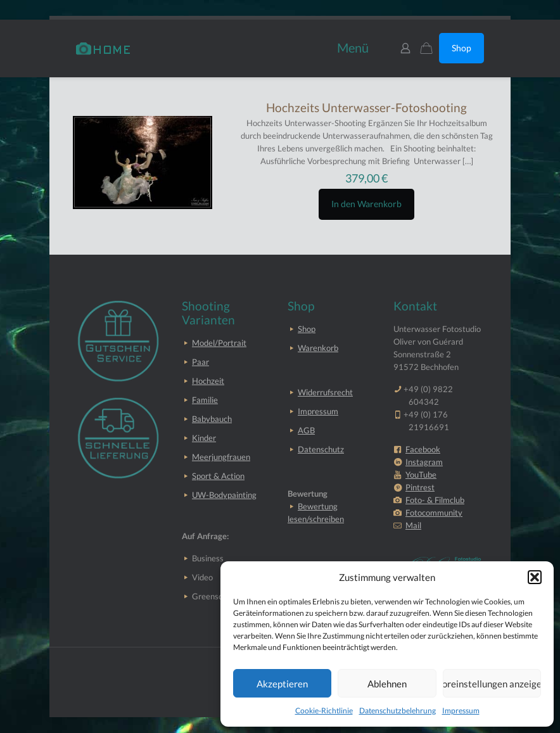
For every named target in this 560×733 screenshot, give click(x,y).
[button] (535, 577)
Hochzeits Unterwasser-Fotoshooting (366, 107)
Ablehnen (387, 684)
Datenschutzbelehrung (398, 711)
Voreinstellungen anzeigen (492, 684)
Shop (461, 48)
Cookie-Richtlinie (324, 711)
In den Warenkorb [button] (366, 204)
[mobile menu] (351, 48)
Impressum (461, 711)
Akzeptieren (282, 684)
